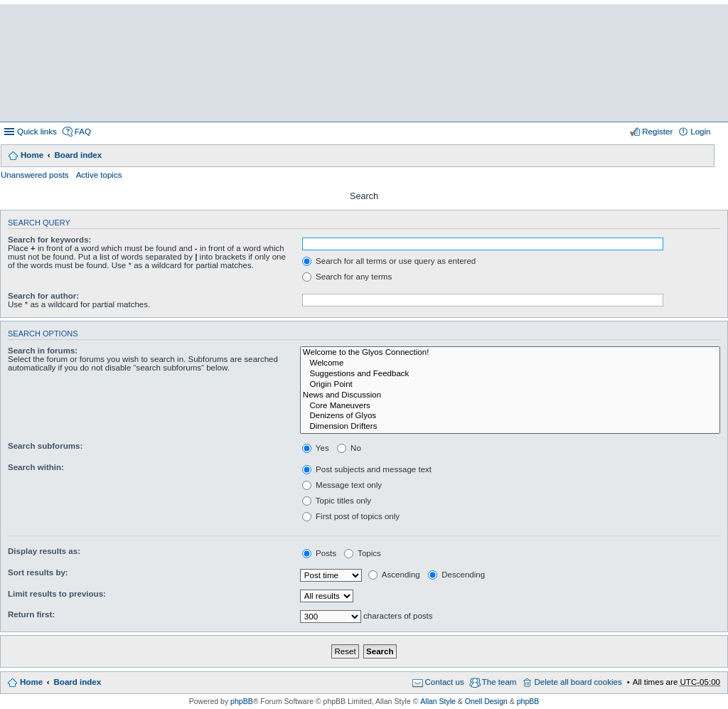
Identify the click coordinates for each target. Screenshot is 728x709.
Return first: (31, 614)
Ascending (394, 575)
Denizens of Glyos (510, 416)
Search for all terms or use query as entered (389, 261)
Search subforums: (45, 446)
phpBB (242, 701)
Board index (78, 155)
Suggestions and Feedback (510, 374)
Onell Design (486, 701)
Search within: (36, 467)
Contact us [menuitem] (445, 682)
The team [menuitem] (499, 682)
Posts (319, 553)
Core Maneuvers (510, 406)
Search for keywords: (49, 240)
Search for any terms (347, 277)
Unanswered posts (35, 175)
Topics (363, 553)
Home (32, 155)
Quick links (37, 132)
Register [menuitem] (657, 132)
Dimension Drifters (510, 427)
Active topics (99, 175)
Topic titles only (337, 501)
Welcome (510, 364)
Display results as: (44, 551)
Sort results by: (38, 572)
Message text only (342, 485)
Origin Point (510, 385)
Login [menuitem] (700, 132)
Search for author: (43, 296)
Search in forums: (43, 351)
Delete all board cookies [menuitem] (578, 682)
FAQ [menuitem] (83, 132)
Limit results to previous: (57, 594)
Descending (456, 575)
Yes (316, 448)
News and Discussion (510, 396)
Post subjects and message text (367, 469)
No (349, 448)
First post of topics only (351, 516)
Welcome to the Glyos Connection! (510, 353)
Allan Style (438, 701)
